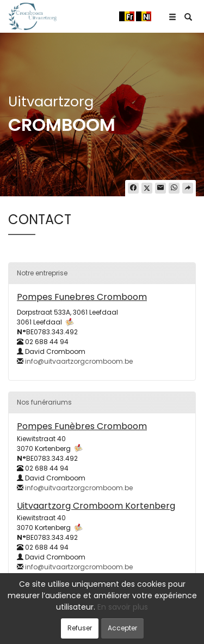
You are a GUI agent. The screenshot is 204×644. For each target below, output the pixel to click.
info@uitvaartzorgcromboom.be (79, 361)
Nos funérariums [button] (44, 402)
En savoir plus (123, 607)
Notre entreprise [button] (42, 273)
